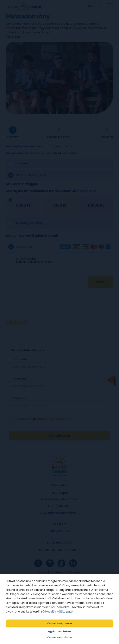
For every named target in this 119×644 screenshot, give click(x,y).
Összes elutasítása (59, 637)
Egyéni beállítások (59, 631)
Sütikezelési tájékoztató (57, 612)
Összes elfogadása (60, 623)
